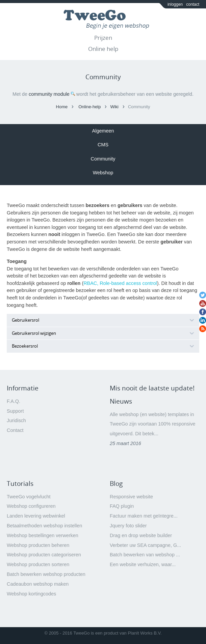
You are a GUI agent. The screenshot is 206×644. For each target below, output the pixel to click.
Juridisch (16, 420)
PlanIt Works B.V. (145, 633)
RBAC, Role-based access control (120, 283)
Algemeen (103, 131)
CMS (103, 145)
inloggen (175, 4)
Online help (103, 49)
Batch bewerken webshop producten (46, 574)
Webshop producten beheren (38, 545)
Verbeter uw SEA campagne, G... (145, 545)
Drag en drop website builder (141, 535)
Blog (116, 484)
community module (49, 94)
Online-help (89, 107)
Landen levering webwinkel (36, 516)
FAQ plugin (122, 506)
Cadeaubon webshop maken (38, 584)
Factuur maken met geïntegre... (144, 516)
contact (193, 4)
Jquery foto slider (128, 526)
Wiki (114, 107)
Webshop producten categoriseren (44, 555)
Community (103, 159)
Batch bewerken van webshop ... (145, 555)
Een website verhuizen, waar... (143, 564)
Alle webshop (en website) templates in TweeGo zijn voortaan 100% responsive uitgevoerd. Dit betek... (153, 424)
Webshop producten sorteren (38, 564)
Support (15, 411)
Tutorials (20, 484)
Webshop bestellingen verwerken (43, 535)
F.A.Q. (14, 401)
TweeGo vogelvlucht (29, 497)
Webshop (103, 173)
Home (62, 107)
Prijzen (103, 38)
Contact (15, 430)
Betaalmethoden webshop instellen (44, 526)
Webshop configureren (31, 506)
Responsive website (131, 497)
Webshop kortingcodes (31, 594)
